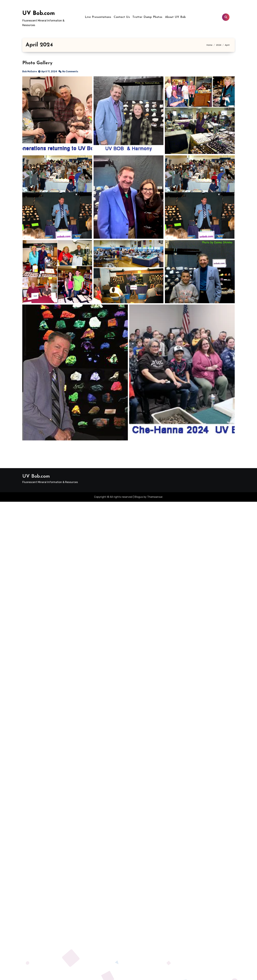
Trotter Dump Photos (147, 17)
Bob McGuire (30, 72)
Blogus (139, 497)
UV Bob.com (39, 14)
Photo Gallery (37, 63)
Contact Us (122, 17)
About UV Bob (175, 17)
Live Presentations (98, 17)
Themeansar (155, 497)
